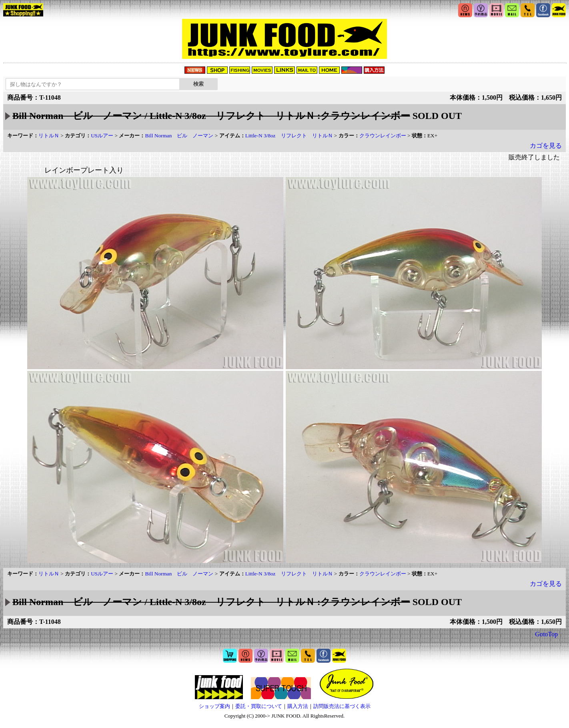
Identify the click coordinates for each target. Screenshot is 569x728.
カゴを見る (546, 146)
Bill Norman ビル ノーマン (179, 136)
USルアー (102, 136)
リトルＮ (49, 136)
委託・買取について (259, 706)
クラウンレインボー (383, 136)
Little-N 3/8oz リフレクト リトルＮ (289, 136)
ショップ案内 (214, 706)
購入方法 (298, 706)
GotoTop (546, 634)
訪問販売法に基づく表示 (342, 706)
